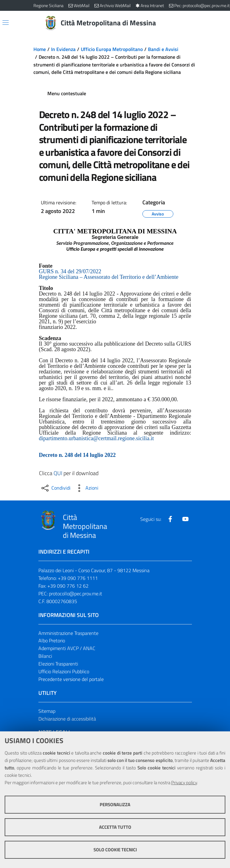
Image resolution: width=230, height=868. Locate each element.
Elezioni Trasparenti (58, 664)
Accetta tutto (115, 827)
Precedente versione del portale (71, 679)
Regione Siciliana (48, 5)
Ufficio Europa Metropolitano (112, 49)
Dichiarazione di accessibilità (67, 719)
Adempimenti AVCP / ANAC (67, 648)
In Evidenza (63, 49)
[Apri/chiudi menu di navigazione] (6, 23)
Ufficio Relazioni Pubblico (64, 671)
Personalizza (115, 804)
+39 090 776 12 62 (68, 586)
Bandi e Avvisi (163, 49)
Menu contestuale (67, 93)
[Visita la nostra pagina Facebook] (170, 519)
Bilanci (45, 656)
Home (40, 49)
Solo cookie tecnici (115, 850)
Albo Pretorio (52, 640)
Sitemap (47, 711)
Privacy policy (184, 783)
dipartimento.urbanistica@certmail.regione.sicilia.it (96, 438)
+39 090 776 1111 (78, 578)
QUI (58, 473)
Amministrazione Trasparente (68, 633)
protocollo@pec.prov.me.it (76, 594)
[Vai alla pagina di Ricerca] (193, 23)
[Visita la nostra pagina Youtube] (185, 519)
